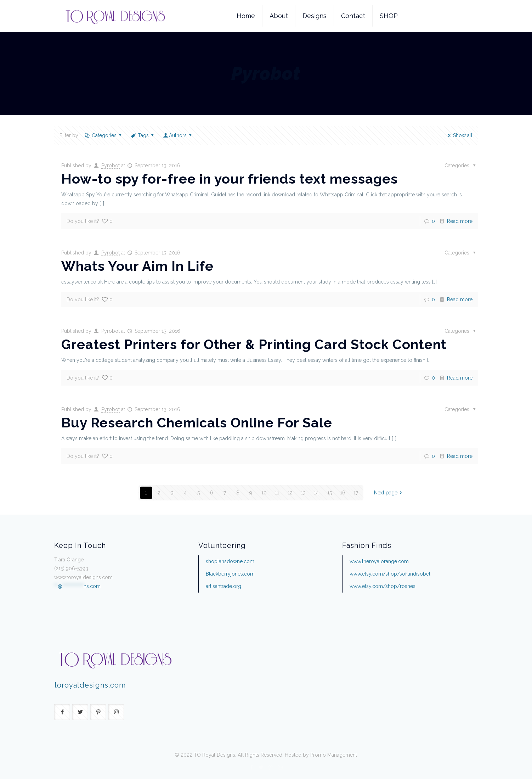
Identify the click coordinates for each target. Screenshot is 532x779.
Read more (460, 221)
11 (277, 493)
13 (303, 493)
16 (343, 493)
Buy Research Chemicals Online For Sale (197, 423)
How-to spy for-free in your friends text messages (230, 179)
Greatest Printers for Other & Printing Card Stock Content (254, 344)
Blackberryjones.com (230, 574)
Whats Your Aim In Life (137, 266)
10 (264, 493)
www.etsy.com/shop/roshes (383, 586)
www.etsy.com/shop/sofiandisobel (390, 574)
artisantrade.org (223, 586)
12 (290, 493)
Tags (143, 135)
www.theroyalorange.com (379, 561)
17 (356, 493)
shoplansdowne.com (230, 561)
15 (330, 493)
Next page (389, 493)
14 (316, 493)
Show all (459, 135)
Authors (178, 135)
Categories (103, 135)
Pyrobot (111, 166)
